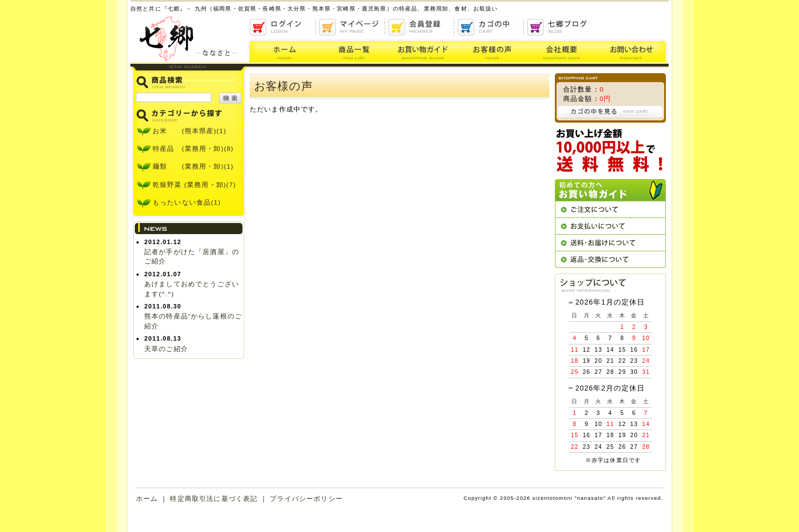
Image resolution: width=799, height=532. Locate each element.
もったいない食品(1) (187, 202)
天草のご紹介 (166, 349)
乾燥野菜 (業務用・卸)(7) (194, 184)
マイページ (351, 27)
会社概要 (562, 50)
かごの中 (490, 27)
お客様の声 (492, 50)
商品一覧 (354, 50)
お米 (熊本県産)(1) (189, 131)
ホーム (283, 50)
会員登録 (420, 27)
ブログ (559, 27)
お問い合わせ (633, 50)
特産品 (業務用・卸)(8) (193, 148)
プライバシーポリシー (306, 498)
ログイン (282, 27)
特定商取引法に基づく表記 (214, 498)
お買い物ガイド (423, 50)
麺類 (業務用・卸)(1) (193, 166)
